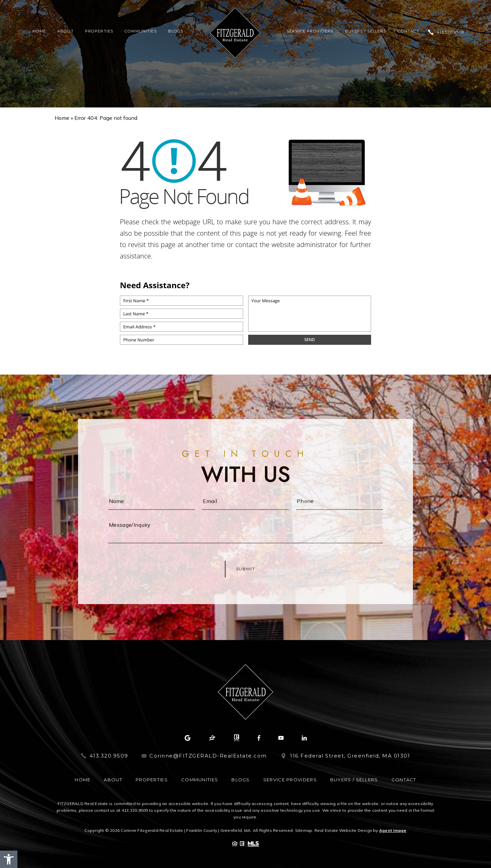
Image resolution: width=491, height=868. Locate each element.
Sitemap (304, 830)
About (65, 31)
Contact (408, 31)
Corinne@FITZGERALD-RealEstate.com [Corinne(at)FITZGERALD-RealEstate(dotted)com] (208, 756)
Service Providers (310, 31)
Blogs (176, 31)
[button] (9, 859)
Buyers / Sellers (366, 31)
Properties (99, 31)
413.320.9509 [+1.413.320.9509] (451, 32)
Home (39, 31)
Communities (141, 31)
